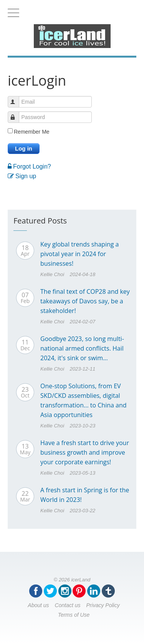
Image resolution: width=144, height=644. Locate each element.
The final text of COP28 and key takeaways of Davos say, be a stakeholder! (85, 301)
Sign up (22, 176)
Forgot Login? (29, 166)
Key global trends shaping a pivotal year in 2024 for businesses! (80, 254)
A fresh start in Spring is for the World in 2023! (85, 495)
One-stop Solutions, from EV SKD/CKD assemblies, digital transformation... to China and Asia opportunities (84, 400)
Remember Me (32, 132)
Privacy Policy (103, 605)
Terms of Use (74, 615)
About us (38, 605)
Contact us (68, 605)
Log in (24, 148)
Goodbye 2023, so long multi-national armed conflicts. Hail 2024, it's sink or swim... (82, 348)
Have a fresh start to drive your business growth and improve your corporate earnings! (85, 452)
